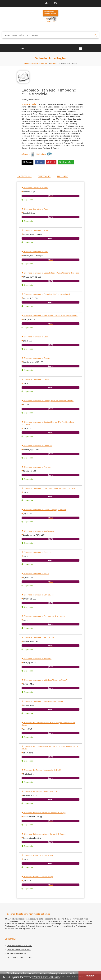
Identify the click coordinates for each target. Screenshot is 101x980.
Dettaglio (44, 177)
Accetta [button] (90, 976)
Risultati (54, 63)
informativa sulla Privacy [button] (46, 977)
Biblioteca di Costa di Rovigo (35, 63)
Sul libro (62, 177)
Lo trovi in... (24, 177)
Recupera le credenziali (55, 3)
